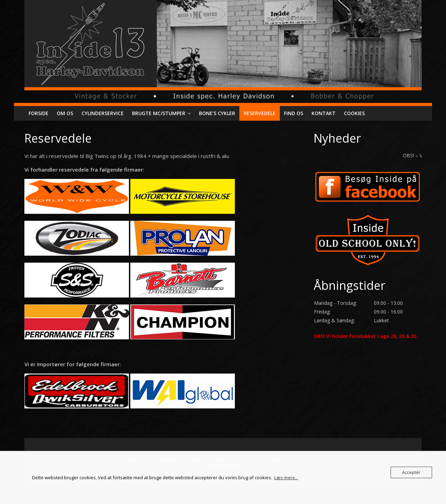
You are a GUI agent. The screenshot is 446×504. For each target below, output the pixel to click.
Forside (39, 113)
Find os (294, 113)
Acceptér (411, 472)
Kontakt (324, 113)
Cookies (354, 113)
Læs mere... (286, 477)
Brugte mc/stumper (159, 113)
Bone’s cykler (217, 113)
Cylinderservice (103, 113)
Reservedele (260, 113)
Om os (65, 113)
